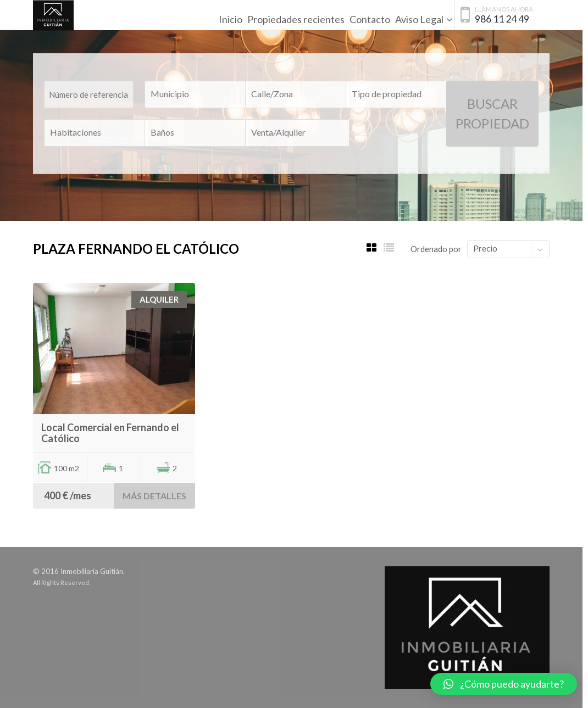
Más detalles (154, 496)
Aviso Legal (419, 19)
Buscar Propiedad (492, 113)
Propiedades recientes (296, 19)
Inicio (231, 19)
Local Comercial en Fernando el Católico (110, 433)
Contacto (370, 19)
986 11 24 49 (502, 19)
